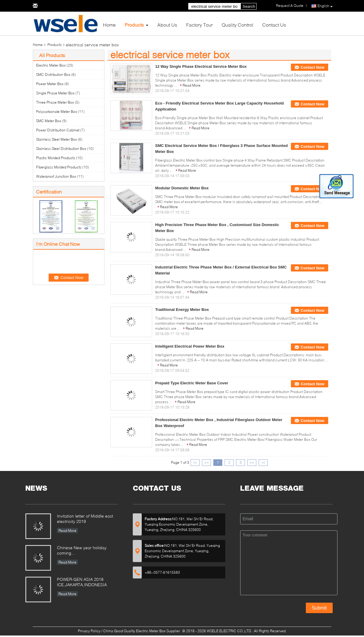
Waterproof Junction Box (56, 176)
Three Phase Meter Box (55, 102)
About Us (167, 25)
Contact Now (313, 67)
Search (249, 6)
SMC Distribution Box (53, 75)
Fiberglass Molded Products (59, 167)
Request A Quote (290, 6)
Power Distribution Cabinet (58, 130)
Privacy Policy (89, 631)
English (325, 6)
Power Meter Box (50, 84)
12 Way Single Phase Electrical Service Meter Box (201, 66)
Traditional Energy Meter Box (182, 310)
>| (263, 462)
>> (252, 462)
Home (109, 25)
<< (206, 462)
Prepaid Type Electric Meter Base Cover (192, 383)
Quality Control (237, 25)
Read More (192, 85)
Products (134, 25)
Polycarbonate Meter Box (57, 112)
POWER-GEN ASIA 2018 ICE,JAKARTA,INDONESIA (82, 582)
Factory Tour (199, 25)
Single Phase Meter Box (55, 93)
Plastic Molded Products (56, 158)
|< (195, 462)
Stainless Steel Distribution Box (61, 149)
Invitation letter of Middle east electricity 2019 (85, 519)
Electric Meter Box (51, 65)
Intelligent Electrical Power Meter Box (190, 346)
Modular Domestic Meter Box (182, 188)
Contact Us (274, 25)
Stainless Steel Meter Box (57, 139)
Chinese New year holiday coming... (82, 550)
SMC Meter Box (49, 121)
